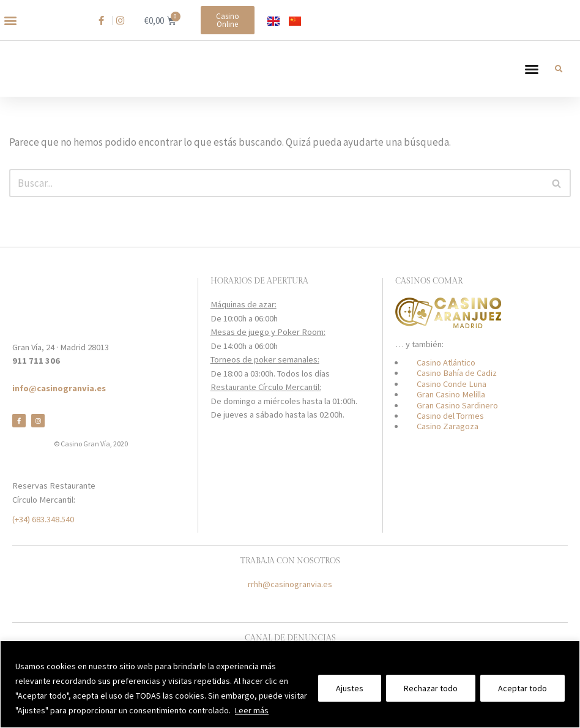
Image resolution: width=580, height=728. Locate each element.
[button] (10, 21)
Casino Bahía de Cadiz (457, 373)
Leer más (252, 710)
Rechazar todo (431, 688)
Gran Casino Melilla (451, 394)
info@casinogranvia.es (59, 388)
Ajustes (350, 688)
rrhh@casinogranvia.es (290, 584)
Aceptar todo (522, 688)
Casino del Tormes (450, 416)
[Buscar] (276, 195)
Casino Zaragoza (448, 426)
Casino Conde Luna (452, 384)
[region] (290, 684)
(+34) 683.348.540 (43, 519)
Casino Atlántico (446, 362)
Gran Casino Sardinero (457, 405)
